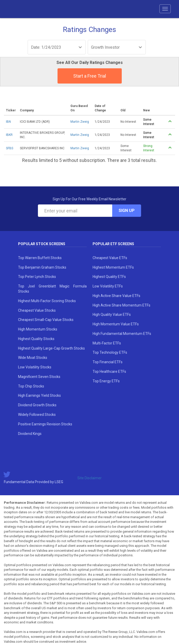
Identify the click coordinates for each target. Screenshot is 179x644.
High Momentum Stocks (38, 329)
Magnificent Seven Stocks (39, 377)
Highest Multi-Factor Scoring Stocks (47, 301)
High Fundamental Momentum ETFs (122, 334)
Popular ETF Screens (113, 244)
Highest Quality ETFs (109, 277)
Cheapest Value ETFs (110, 258)
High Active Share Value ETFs (116, 296)
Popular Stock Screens (42, 244)
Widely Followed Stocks (37, 415)
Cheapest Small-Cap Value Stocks (46, 320)
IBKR (9, 135)
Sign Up (127, 210)
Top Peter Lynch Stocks (37, 277)
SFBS (10, 148)
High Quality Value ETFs (112, 315)
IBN (8, 122)
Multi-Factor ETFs (107, 343)
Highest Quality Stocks (36, 339)
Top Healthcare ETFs (109, 371)
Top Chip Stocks (31, 386)
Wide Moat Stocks (33, 358)
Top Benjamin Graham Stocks (42, 267)
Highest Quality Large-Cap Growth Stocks (51, 348)
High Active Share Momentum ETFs (121, 305)
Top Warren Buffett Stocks (40, 258)
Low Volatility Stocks (35, 367)
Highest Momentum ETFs (113, 267)
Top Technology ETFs (110, 352)
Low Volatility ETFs (108, 286)
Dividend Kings (30, 434)
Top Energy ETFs (106, 381)
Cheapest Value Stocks (37, 310)
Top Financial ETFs (108, 362)
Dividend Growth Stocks (37, 405)
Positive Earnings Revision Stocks (45, 424)
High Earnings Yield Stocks (39, 395)
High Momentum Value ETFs (116, 324)
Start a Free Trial (90, 76)
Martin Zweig (80, 122)
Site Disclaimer (89, 478)
